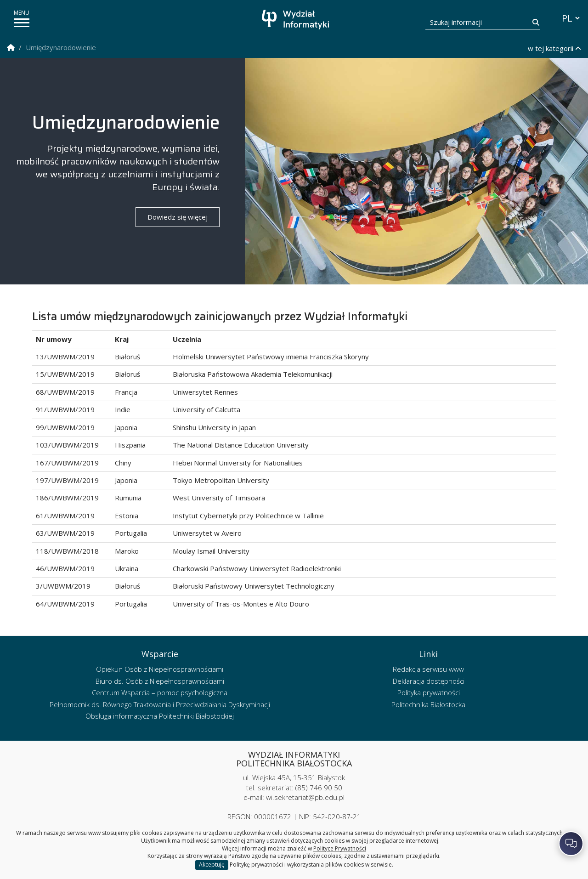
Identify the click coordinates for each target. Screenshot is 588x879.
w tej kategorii (554, 48)
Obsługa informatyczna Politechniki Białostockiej (160, 716)
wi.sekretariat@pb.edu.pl (305, 797)
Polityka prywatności (429, 692)
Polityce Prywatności (340, 848)
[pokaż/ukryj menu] (22, 23)
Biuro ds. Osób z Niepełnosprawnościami (160, 681)
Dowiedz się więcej (178, 217)
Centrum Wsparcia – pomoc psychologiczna (160, 692)
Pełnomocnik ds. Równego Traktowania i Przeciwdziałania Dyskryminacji (160, 704)
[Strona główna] (296, 20)
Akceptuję (212, 865)
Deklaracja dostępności (429, 681)
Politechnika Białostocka (428, 704)
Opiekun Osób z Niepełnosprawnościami (160, 669)
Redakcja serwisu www (428, 669)
